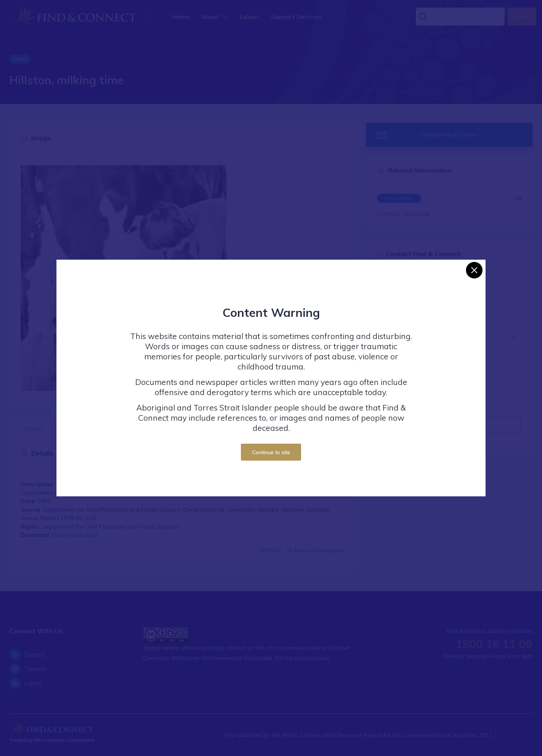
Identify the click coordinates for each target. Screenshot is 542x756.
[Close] (474, 270)
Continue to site (271, 452)
